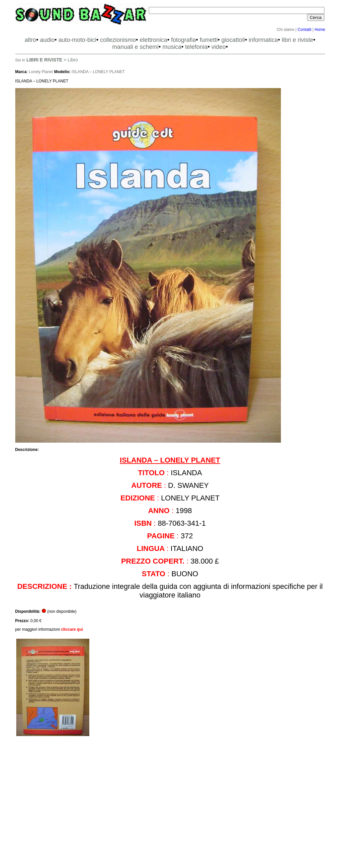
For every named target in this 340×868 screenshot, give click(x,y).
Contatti (304, 30)
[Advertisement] (170, 805)
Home (320, 30)
